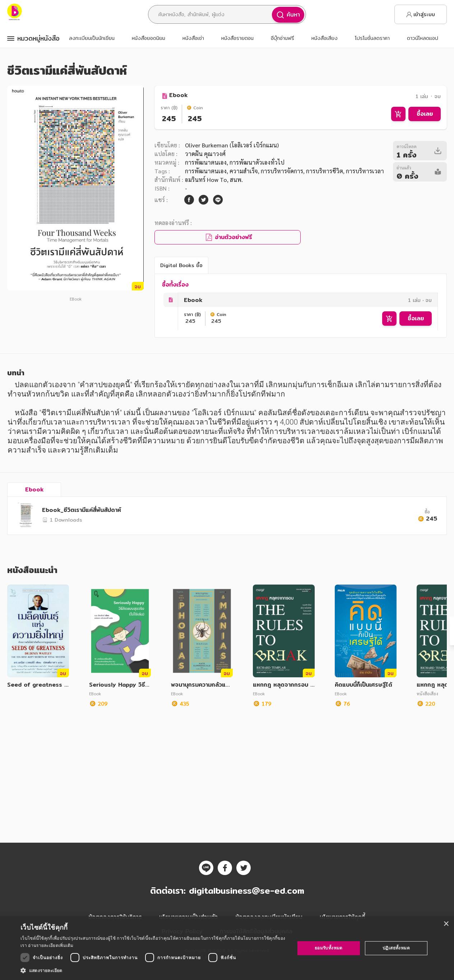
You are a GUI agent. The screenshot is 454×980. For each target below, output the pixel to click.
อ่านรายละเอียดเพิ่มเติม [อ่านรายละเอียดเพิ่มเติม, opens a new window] (51, 945)
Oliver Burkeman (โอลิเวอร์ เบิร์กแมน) (232, 145)
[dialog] (227, 948)
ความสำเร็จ (244, 171)
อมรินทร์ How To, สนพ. (214, 180)
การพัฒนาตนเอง (206, 162)
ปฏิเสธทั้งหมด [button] (396, 948)
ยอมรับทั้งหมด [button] (329, 948)
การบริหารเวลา (365, 171)
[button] (154, 970)
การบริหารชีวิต (325, 171)
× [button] (446, 924)
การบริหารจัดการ (282, 171)
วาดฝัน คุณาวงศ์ (205, 154)
